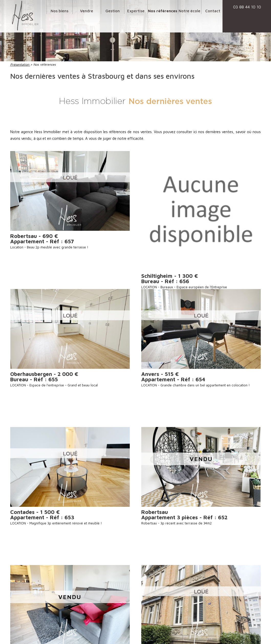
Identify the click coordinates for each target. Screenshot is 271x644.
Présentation (20, 65)
